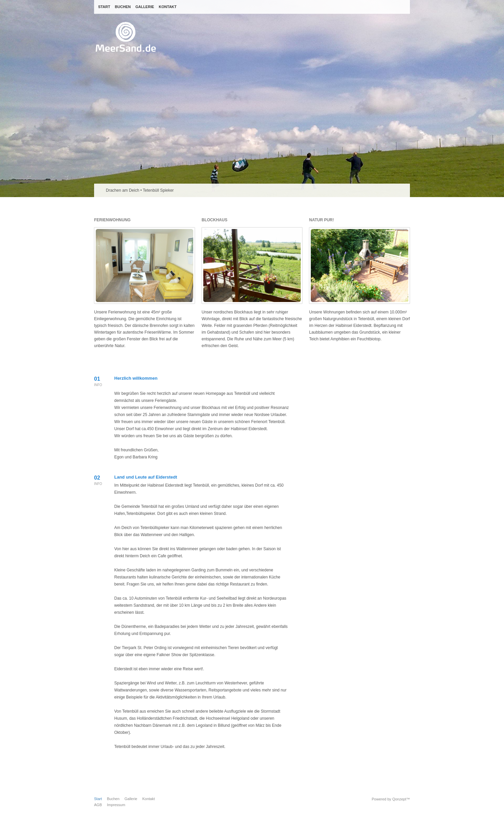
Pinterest (379, 392)
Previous (400, 190)
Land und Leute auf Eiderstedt (146, 477)
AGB (98, 805)
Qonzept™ (401, 799)
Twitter (335, 392)
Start (98, 799)
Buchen (113, 799)
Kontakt (148, 799)
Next (405, 190)
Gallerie (131, 799)
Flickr (368, 392)
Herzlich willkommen (136, 378)
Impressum (116, 805)
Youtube (357, 392)
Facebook (346, 392)
